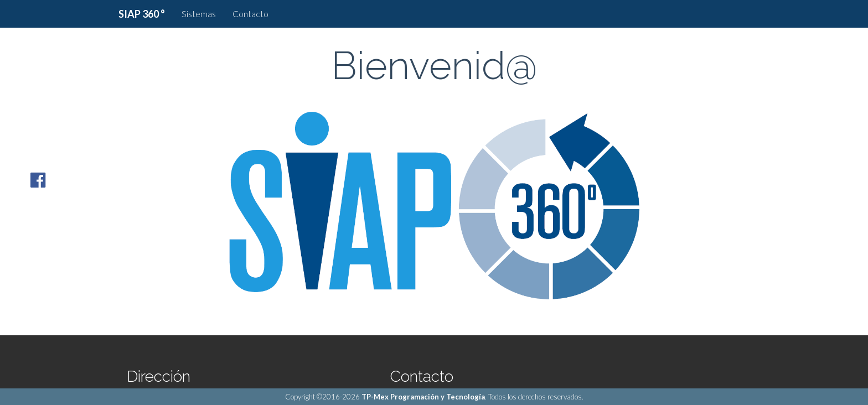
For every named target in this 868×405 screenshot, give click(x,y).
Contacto (250, 14)
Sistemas (199, 14)
